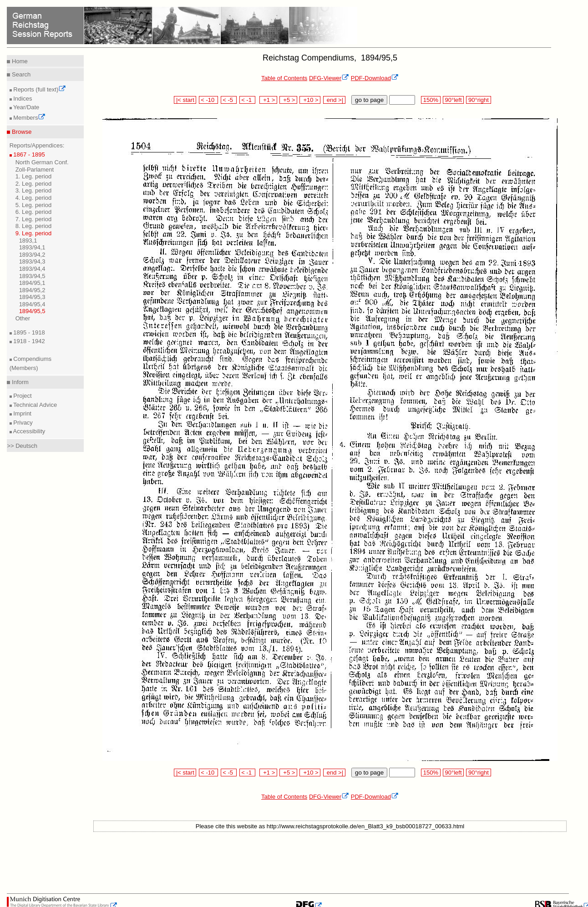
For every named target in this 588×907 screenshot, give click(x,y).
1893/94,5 (32, 276)
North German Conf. (42, 162)
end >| (334, 100)
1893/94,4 (32, 269)
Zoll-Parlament (35, 170)
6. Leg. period (34, 212)
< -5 (229, 100)
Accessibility (29, 431)
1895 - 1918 (28, 332)
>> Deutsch (22, 446)
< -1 (248, 100)
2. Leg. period (34, 184)
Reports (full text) (39, 89)
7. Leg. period (34, 219)
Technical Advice (35, 405)
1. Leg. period (34, 176)
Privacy (22, 423)
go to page (369, 100)
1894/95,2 (32, 290)
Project (22, 396)
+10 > (310, 100)
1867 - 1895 (28, 155)
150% (431, 100)
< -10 (209, 100)
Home (19, 61)
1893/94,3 (32, 261)
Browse (21, 132)
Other (23, 318)
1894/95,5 (32, 311)
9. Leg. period (34, 233)
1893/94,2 (32, 255)
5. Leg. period (34, 205)
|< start (185, 100)
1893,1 (28, 241)
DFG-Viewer (329, 78)
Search (20, 74)
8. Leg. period (34, 226)
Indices (22, 99)
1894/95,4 (32, 304)
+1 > (268, 100)
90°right (478, 100)
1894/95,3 (32, 297)
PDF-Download (375, 78)
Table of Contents (284, 78)
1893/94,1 (32, 247)
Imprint (22, 413)
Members (29, 118)
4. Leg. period (34, 198)
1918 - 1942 (28, 341)
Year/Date (26, 107)
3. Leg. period (34, 190)
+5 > (288, 100)
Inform (19, 382)
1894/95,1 (32, 283)
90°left (453, 100)
